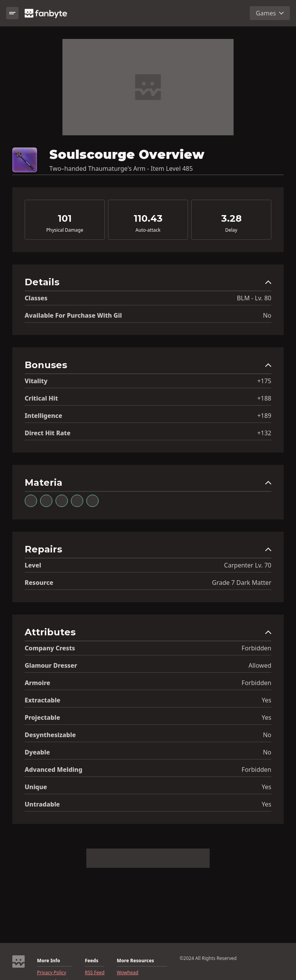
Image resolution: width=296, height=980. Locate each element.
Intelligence (43, 416)
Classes (36, 298)
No (267, 315)
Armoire (37, 683)
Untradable (42, 804)
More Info (49, 961)
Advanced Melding (54, 770)
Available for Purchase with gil (73, 315)
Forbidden (256, 648)
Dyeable (37, 752)
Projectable (42, 717)
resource (39, 583)
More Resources (135, 961)
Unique (36, 787)
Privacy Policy (52, 973)
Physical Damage (65, 230)
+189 (264, 416)
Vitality (36, 381)
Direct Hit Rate (48, 433)
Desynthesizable (50, 735)
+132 (264, 433)
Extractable (43, 700)
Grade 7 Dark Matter (242, 583)
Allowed (260, 665)
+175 (264, 381)
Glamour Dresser (51, 665)
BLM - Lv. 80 (254, 298)
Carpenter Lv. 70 (248, 565)
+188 (264, 398)
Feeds (92, 961)
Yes (267, 700)
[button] (148, 284)
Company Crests (50, 648)
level (33, 565)
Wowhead (128, 973)
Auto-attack (148, 230)
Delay (231, 230)
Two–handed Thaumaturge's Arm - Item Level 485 (121, 168)
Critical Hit (41, 398)
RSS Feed (95, 973)
